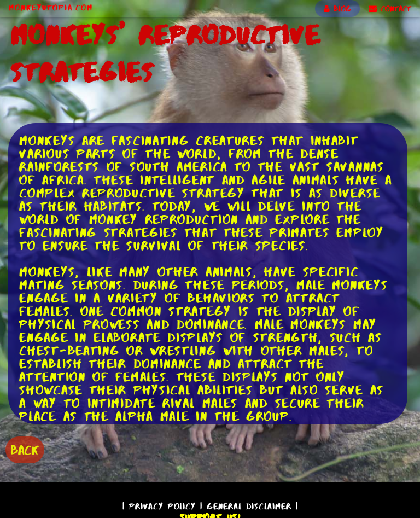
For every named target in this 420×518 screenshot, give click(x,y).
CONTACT (390, 9)
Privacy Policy (162, 506)
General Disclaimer (249, 506)
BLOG (337, 9)
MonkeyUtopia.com (51, 8)
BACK (25, 450)
